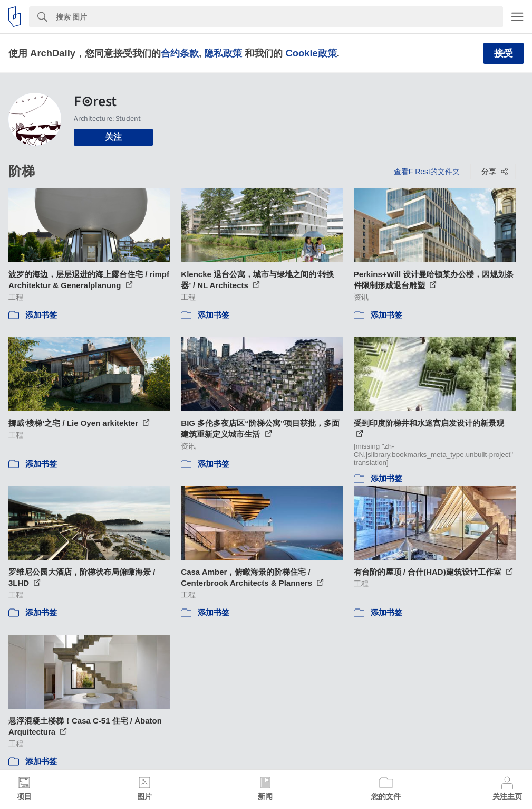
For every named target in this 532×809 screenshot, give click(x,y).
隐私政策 (223, 53)
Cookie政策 (311, 53)
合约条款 (180, 53)
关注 (113, 137)
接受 (504, 53)
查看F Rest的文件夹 (427, 172)
